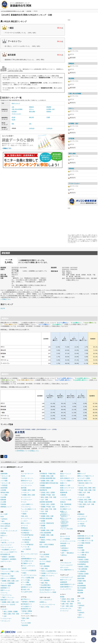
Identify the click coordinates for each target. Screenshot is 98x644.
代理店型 (5, 478)
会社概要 (20, 632)
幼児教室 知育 (44, 547)
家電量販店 (81, 514)
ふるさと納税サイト (27, 504)
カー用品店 (81, 524)
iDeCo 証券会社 (5, 526)
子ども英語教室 (44, 554)
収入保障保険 (83, 569)
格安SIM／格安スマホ (84, 481)
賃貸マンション (5, 590)
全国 (71, 606)
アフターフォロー (16, 114)
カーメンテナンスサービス (29, 554)
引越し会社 (24, 516)
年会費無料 (5, 550)
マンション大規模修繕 (7, 583)
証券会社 (5, 519)
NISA (2, 517)
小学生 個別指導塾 (45, 533)
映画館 (62, 597)
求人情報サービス (66, 509)
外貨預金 (3, 533)
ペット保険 (4, 495)
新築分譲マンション (7, 600)
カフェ (23, 556)
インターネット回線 (84, 497)
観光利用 (25, 625)
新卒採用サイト (65, 516)
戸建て (12, 571)
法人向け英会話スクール (47, 590)
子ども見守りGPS (27, 592)
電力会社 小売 (25, 589)
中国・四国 (15, 614)
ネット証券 (4, 514)
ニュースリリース (28, 632)
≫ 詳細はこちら (6, 299)
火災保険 (3, 490)
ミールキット (25, 492)
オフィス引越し (26, 580)
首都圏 (4, 581)
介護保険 (80, 583)
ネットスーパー (26, 497)
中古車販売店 (25, 533)
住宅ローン (4, 535)
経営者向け (65, 548)
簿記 (46, 569)
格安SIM (81, 483)
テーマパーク (64, 611)
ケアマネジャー (53, 573)
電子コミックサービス (28, 566)
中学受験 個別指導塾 (46, 518)
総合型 (24, 568)
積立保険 (80, 593)
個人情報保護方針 (39, 632)
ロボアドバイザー (6, 561)
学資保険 (3, 504)
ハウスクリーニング (27, 483)
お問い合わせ (49, 632)
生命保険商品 (82, 564)
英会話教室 (43, 559)
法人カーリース (65, 536)
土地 (17, 571)
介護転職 (63, 495)
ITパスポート (50, 576)
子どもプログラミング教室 (48, 592)
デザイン (31, 109)
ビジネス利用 (26, 623)
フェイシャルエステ (66, 565)
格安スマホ (89, 483)
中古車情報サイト (26, 530)
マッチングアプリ (66, 589)
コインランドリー (26, 485)
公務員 (43, 576)
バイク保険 (4, 481)
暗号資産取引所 (5, 554)
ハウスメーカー (7, 619)
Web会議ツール (65, 543)
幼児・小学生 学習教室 (47, 545)
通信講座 (42, 564)
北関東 (10, 612)
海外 (28, 618)
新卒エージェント (66, 519)
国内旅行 (25, 602)
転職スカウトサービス (67, 488)
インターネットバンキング (9, 531)
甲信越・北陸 (51, 495)
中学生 (49, 540)
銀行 (3, 521)
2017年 (3, 308)
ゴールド (13, 550)
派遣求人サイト (65, 507)
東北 (5, 612)
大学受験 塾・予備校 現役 (48, 474)
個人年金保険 (82, 588)
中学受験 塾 (43, 514)
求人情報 (69, 632)
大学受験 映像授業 (45, 488)
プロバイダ (81, 485)
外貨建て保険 (82, 581)
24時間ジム (43, 602)
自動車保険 (4, 474)
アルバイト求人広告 (66, 529)
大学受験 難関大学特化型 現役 (49, 483)
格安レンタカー (26, 523)
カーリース (24, 526)
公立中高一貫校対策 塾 (47, 523)
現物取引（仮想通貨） (9, 557)
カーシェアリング (26, 518)
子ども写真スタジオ (27, 561)
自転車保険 (4, 488)
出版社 (24, 573)
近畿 (13, 581)
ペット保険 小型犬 (83, 552)
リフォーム (4, 593)
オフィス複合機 (26, 585)
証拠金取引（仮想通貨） (10, 559)
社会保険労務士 (51, 571)
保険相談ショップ (6, 507)
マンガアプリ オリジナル (29, 575)
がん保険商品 (82, 571)
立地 (13, 107)
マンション (5, 571)
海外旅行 (32, 602)
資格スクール (44, 578)
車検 (22, 552)
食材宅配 (24, 488)
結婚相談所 (64, 582)
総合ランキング (16, 103)
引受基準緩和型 (84, 562)
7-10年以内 (49, 128)
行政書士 (44, 573)
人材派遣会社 (64, 526)
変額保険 (80, 590)
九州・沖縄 (44, 500)
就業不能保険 (82, 576)
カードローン (5, 540)
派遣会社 (63, 502)
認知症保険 (81, 578)
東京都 (13, 117)
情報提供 (31, 107)
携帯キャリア (82, 474)
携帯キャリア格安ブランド (86, 476)
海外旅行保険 (5, 492)
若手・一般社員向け (68, 553)
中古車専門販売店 (28, 535)
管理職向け (65, 550)
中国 (94, 490)
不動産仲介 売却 (6, 569)
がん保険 (3, 502)
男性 (13, 124)
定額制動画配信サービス (29, 559)
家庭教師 (42, 542)
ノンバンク (11, 543)
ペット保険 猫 (82, 555)
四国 (80, 492)
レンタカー (24, 521)
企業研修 (63, 546)
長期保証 (49, 111)
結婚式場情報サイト (66, 587)
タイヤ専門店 (82, 526)
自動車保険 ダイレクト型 (85, 536)
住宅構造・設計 (51, 109)
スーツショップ (82, 521)
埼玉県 (13, 120)
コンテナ (25, 511)
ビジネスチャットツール (68, 541)
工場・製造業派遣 (66, 504)
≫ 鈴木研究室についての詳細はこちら (27, 451)
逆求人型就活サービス (67, 478)
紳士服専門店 (82, 519)
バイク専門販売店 (28, 545)
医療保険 (3, 500)
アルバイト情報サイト (67, 481)
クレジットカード (6, 545)
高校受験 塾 (43, 490)
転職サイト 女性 (65, 485)
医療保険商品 (82, 557)
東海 (9, 581)
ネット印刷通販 (65, 539)
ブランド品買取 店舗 (27, 578)
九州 (17, 581)
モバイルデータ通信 (84, 478)
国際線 (30, 611)
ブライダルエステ (66, 563)
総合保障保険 (82, 586)
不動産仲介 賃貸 (6, 586)
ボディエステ (64, 567)
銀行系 (4, 543)
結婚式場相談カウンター (68, 584)
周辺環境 (49, 107)
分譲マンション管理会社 (8, 578)
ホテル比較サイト (26, 606)
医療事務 (47, 566)
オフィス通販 (25, 582)
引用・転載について (59, 632)
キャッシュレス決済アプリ (9, 552)
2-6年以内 (32, 128)
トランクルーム (26, 507)
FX (1, 538)
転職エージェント (66, 490)
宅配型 (24, 514)
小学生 (54, 540)
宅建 (42, 569)
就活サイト (64, 476)
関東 (73, 599)
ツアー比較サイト (26, 613)
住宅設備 (14, 111)
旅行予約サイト (26, 599)
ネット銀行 (4, 528)
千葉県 (48, 117)
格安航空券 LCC (26, 609)
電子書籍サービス (26, 563)
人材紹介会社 (64, 523)
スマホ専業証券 (5, 524)
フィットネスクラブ (46, 600)
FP (42, 566)
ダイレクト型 (6, 476)
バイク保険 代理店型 (84, 543)
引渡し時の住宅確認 (17, 109)
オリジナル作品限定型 (29, 570)
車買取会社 (24, 528)
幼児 (42, 557)
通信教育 (42, 537)
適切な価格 (32, 111)
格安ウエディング (66, 580)
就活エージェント (66, 474)
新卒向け (64, 555)
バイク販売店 (25, 542)
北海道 (43, 492)
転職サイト (64, 483)
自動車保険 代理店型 (84, 538)
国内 (24, 618)
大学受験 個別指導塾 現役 (48, 478)
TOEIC (43, 571)
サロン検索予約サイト (67, 570)
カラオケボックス (66, 609)
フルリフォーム (7, 595)
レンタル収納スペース (29, 509)
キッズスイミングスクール (47, 605)
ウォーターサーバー (27, 474)
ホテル (23, 621)
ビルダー (5, 609)
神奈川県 (31, 117)
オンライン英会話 (45, 561)
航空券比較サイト (26, 604)
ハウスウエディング (66, 577)
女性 (30, 124)
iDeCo (79, 610)
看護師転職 (64, 492)
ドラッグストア (82, 517)
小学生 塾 (42, 528)
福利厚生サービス (26, 587)
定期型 (86, 560)
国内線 (24, 611)
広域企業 (82, 495)
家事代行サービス (26, 481)
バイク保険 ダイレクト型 (85, 541)
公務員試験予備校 (45, 587)
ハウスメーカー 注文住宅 (8, 605)
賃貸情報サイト (5, 588)
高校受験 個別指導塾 (46, 502)
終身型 (81, 560)
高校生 (43, 540)
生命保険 (3, 497)
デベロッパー (6, 621)
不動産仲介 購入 (6, 574)
